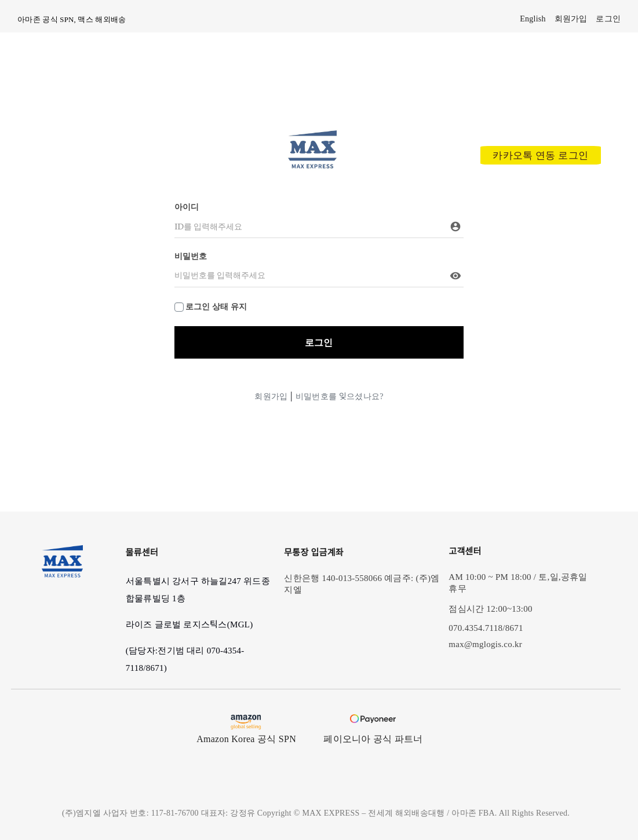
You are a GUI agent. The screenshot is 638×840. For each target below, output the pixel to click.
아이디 (187, 207)
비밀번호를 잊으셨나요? (340, 397)
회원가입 (271, 397)
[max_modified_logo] (312, 134)
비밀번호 (191, 256)
